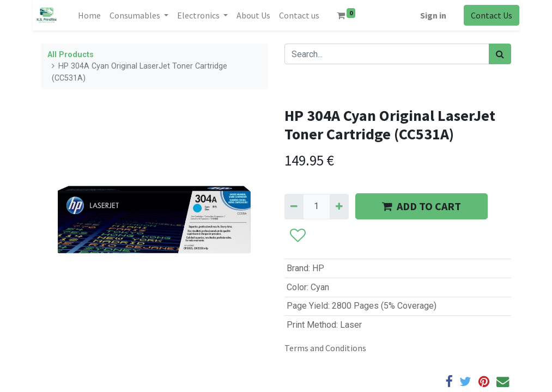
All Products (71, 55)
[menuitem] (89, 15)
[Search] (500, 54)
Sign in (433, 15)
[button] (297, 236)
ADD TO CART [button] (421, 206)
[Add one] (339, 206)
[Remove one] (294, 206)
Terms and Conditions (325, 348)
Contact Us (492, 15)
